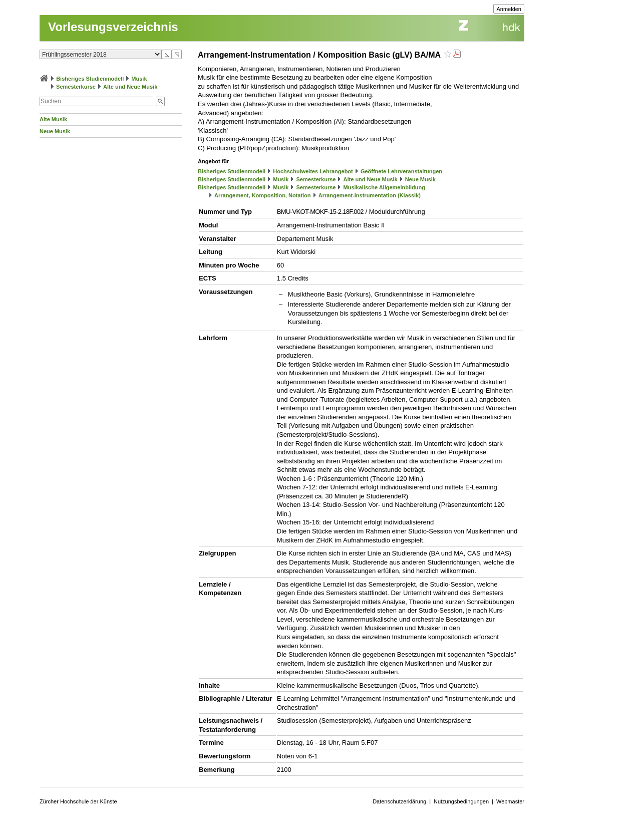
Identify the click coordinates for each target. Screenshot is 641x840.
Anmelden (509, 9)
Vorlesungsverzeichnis (113, 27)
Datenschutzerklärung (399, 801)
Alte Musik (53, 119)
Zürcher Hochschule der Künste (78, 801)
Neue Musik (55, 131)
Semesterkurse (76, 87)
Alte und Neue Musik (130, 87)
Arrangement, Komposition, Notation (263, 195)
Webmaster (510, 801)
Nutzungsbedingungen (461, 801)
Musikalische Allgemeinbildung (384, 187)
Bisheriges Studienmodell (90, 79)
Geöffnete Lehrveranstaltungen (401, 171)
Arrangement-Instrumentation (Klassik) (370, 195)
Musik (139, 79)
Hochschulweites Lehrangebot (313, 171)
